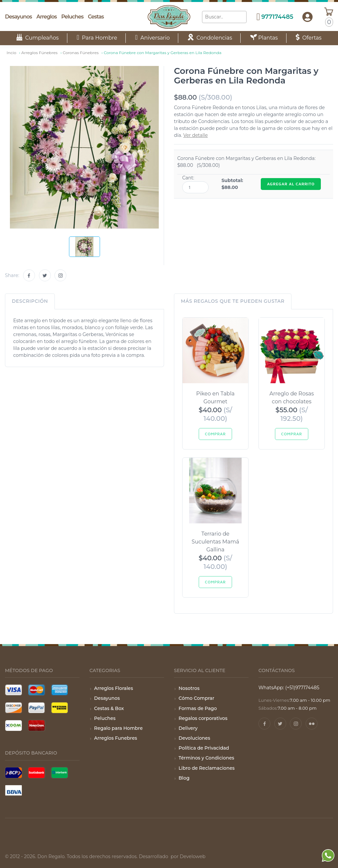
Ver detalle (195, 135)
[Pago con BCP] (14, 773)
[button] (307, 17)
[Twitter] (45, 275)
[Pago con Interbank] (59, 773)
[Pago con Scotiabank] (37, 773)
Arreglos (46, 17)
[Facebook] (29, 275)
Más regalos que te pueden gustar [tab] (233, 301)
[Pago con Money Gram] (37, 726)
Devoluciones (194, 738)
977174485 (277, 17)
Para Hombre (97, 38)
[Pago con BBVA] (14, 790)
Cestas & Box (109, 708)
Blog (184, 778)
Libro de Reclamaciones (207, 768)
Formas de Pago (198, 708)
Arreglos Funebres (116, 738)
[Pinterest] (312, 724)
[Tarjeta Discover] (14, 708)
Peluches (72, 17)
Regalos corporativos (203, 718)
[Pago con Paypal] (37, 708)
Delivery (188, 728)
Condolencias (210, 38)
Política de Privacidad (204, 748)
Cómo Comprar (196, 698)
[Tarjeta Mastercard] (37, 690)
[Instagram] (60, 275)
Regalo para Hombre (118, 728)
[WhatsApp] (328, 864)
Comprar (215, 434)
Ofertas (309, 38)
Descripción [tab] (30, 301)
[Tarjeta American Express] (59, 690)
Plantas (264, 38)
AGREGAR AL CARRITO (291, 184)
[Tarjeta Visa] (14, 690)
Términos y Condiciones (206, 758)
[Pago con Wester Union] (59, 708)
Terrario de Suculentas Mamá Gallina (216, 542)
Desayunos (18, 17)
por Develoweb (187, 856)
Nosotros (189, 688)
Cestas (96, 17)
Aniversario (153, 38)
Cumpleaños (38, 38)
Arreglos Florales (114, 688)
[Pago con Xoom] (14, 726)
